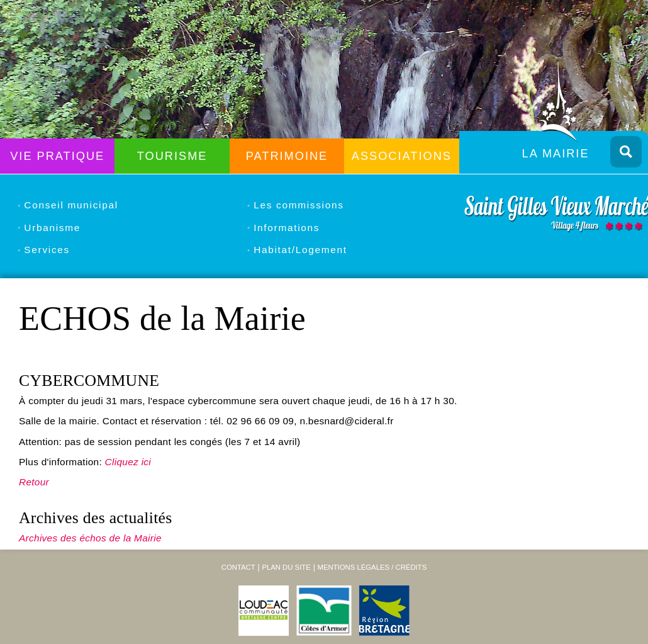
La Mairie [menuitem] (556, 154)
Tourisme (172, 156)
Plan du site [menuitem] (286, 567)
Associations (402, 156)
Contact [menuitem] (238, 567)
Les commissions (299, 205)
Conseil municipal (71, 205)
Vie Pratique (57, 156)
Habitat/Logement (300, 250)
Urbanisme (52, 228)
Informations (287, 228)
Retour (34, 482)
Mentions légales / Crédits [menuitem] (372, 567)
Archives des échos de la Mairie (90, 538)
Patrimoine (287, 156)
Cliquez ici (128, 462)
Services (47, 250)
